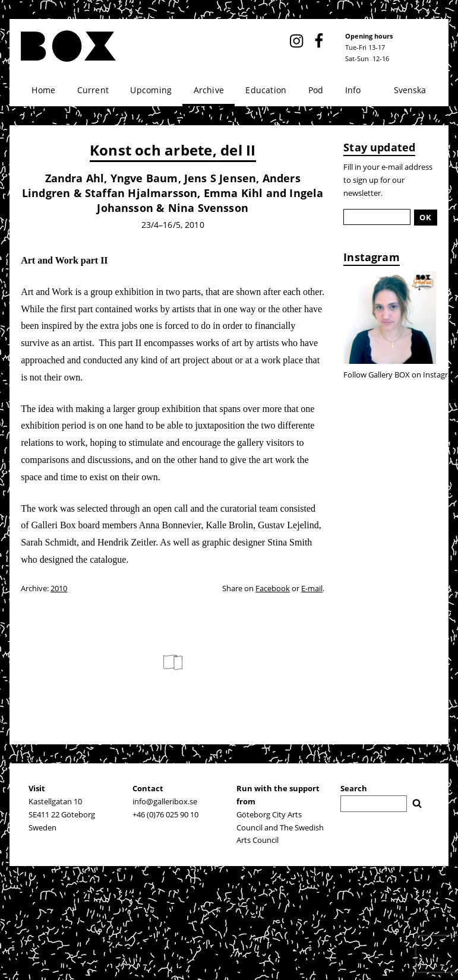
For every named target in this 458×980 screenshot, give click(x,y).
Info (353, 90)
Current (93, 90)
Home (43, 90)
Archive (209, 90)
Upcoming (151, 90)
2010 (59, 588)
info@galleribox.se (165, 801)
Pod (316, 90)
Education (266, 90)
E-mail (312, 588)
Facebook (273, 588)
